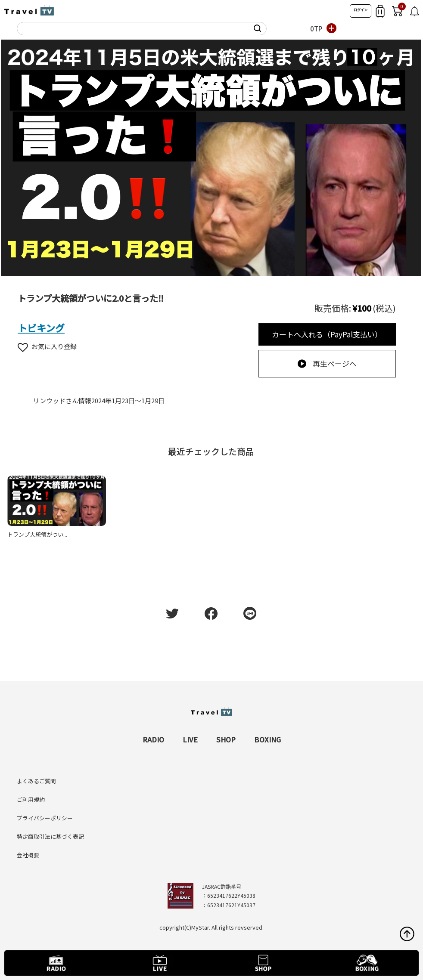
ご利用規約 (31, 799)
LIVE (190, 739)
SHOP (226, 739)
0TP (316, 29)
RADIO (153, 739)
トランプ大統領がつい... (37, 534)
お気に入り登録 (47, 346)
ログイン (361, 10)
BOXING (267, 739)
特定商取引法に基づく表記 (50, 836)
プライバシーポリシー (45, 818)
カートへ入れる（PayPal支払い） (327, 334)
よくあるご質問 (36, 781)
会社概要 (28, 855)
